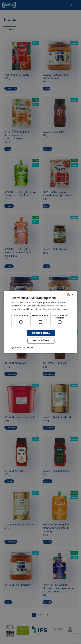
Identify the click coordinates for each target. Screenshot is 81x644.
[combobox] (69, 295)
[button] (22, 348)
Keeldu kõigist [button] (41, 341)
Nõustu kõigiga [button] (41, 333)
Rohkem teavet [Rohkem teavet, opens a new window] (61, 309)
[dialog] (40, 322)
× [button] (73, 295)
